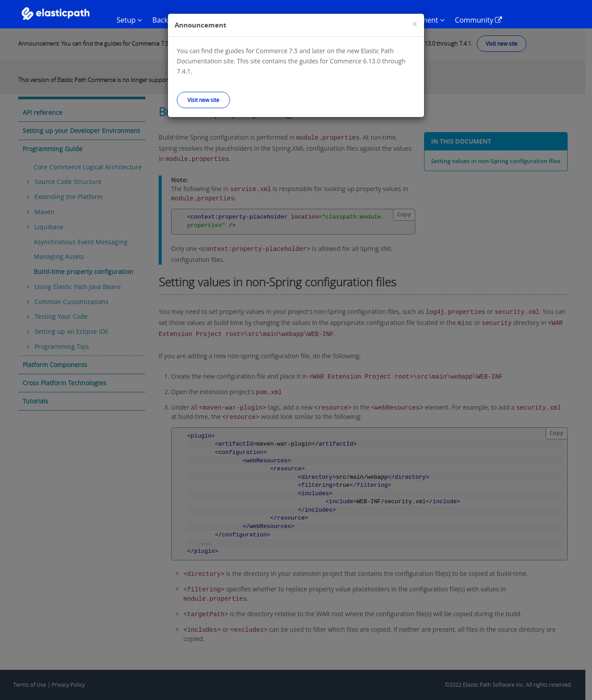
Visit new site (203, 100)
